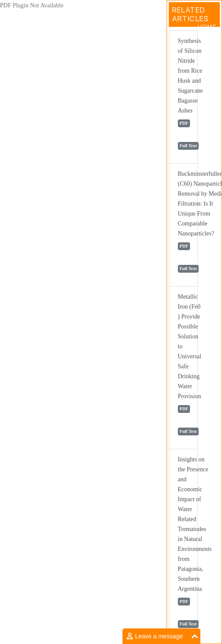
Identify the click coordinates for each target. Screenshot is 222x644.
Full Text (188, 146)
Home (207, 27)
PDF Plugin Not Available (32, 5)
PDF (184, 123)
